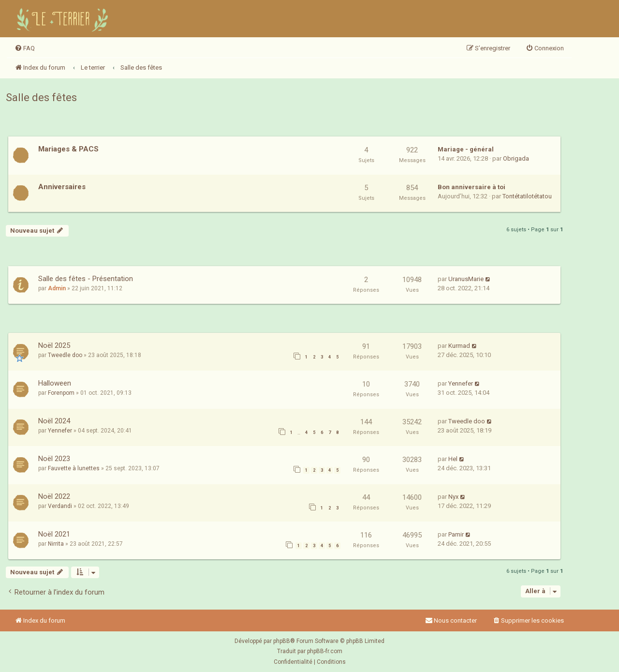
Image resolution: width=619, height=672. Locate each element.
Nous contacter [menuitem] (451, 620)
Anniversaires (62, 187)
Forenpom (61, 393)
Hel (453, 459)
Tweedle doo (65, 355)
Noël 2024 (54, 421)
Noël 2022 (54, 496)
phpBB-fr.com (325, 651)
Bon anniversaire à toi (472, 187)
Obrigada (516, 158)
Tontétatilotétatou (527, 196)
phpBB (282, 641)
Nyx (453, 497)
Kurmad (459, 346)
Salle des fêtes (41, 97)
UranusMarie (466, 279)
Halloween (55, 383)
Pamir (456, 534)
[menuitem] (25, 48)
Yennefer (461, 383)
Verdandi (60, 506)
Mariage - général (466, 149)
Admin (57, 288)
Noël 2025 (54, 345)
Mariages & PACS (68, 149)
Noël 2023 (54, 459)
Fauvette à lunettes (74, 468)
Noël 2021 (54, 534)
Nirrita (56, 544)
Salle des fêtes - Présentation (86, 279)
